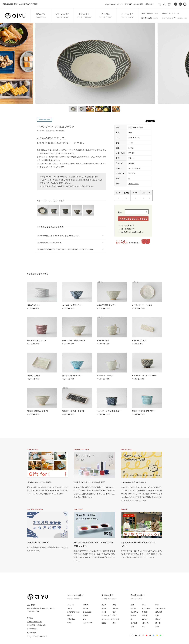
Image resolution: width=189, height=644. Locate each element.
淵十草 (158, 623)
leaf (157, 605)
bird (144, 605)
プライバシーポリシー (34, 622)
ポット (115, 616)
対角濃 (145, 616)
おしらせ (120, 4)
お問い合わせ (150, 4)
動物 (132, 605)
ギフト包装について (128, 229)
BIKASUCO (87, 612)
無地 (157, 626)
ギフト (131, 168)
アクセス (30, 618)
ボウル (104, 612)
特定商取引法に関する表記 (36, 625)
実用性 (138, 168)
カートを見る (31, 632)
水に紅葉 (134, 623)
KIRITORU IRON (74, 612)
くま (143, 626)
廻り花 (70, 616)
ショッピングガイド (127, 226)
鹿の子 (133, 608)
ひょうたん (134, 612)
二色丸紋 (159, 612)
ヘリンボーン (134, 184)
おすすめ (132, 173)
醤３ (84, 619)
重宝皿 (70, 608)
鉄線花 (85, 616)
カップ (104, 605)
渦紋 (132, 626)
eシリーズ (71, 605)
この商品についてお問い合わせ (132, 232)
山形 (157, 616)
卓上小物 (116, 619)
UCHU (70, 623)
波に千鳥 (145, 623)
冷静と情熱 (71, 619)
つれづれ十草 (160, 608)
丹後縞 (145, 612)
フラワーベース (107, 619)
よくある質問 (138, 4)
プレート (132, 158)
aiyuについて (110, 4)
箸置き (104, 623)
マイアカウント (32, 629)
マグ (114, 612)
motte (85, 608)
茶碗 (114, 605)
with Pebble (88, 623)
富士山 (133, 616)
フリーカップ (106, 616)
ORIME (132, 163)
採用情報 (128, 4)
